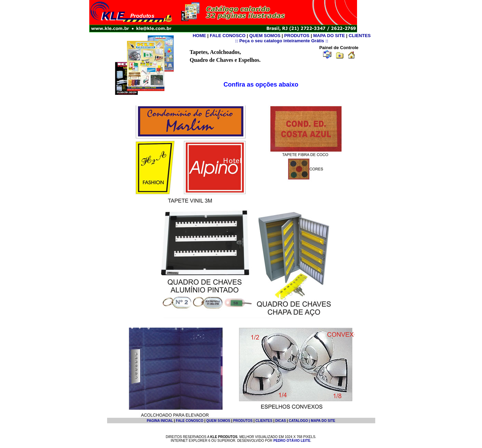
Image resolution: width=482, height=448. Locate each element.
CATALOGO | (300, 421)
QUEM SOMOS (265, 36)
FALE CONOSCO (228, 36)
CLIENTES (360, 36)
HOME (199, 36)
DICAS (281, 421)
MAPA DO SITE (329, 36)
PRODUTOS (297, 36)
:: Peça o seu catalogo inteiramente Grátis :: (282, 41)
